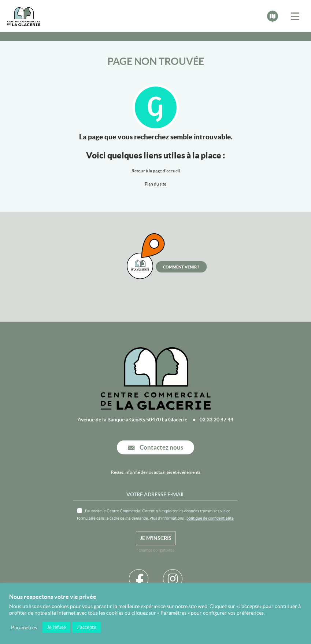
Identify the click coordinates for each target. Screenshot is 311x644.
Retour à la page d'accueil (156, 171)
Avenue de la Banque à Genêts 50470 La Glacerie (132, 420)
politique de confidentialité (210, 518)
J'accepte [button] (86, 627)
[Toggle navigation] (295, 17)
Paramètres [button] (24, 627)
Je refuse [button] (56, 627)
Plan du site (155, 184)
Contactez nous (155, 447)
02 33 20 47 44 (216, 420)
